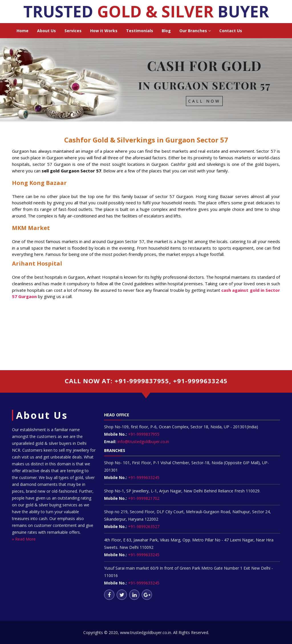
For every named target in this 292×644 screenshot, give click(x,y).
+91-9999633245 (143, 477)
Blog (166, 31)
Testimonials (140, 31)
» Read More (24, 539)
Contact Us (231, 31)
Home (23, 31)
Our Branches (195, 31)
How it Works (104, 31)
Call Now (204, 101)
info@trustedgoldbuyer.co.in (143, 442)
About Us (46, 31)
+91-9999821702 (143, 498)
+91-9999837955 (143, 434)
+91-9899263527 (144, 526)
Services (73, 31)
